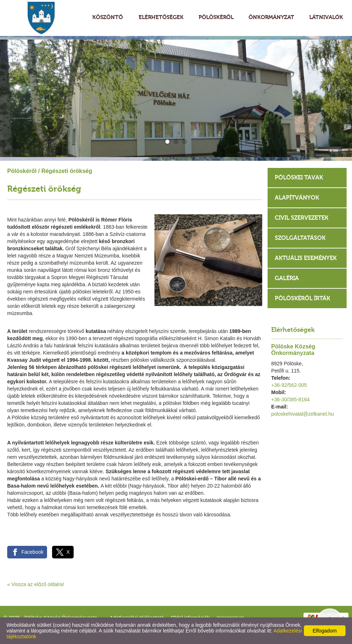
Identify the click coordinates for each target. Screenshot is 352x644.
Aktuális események (306, 258)
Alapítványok (297, 198)
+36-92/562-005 (289, 385)
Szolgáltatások (300, 238)
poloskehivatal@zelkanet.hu (303, 414)
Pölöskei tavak (299, 177)
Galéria (287, 278)
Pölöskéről (22, 171)
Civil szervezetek (302, 218)
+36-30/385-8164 (290, 399)
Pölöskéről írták (302, 298)
